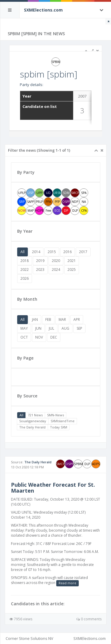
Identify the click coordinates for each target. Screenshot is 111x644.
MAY (24, 328)
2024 (56, 270)
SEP (79, 328)
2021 (72, 261)
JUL (52, 328)
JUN (38, 328)
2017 (83, 252)
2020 (56, 261)
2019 (40, 261)
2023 (40, 270)
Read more (67, 583)
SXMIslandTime (63, 421)
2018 (25, 261)
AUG (65, 328)
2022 (25, 270)
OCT (24, 337)
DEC (54, 337)
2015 (52, 252)
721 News (35, 415)
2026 (25, 278)
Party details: (32, 85)
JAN (35, 319)
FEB (48, 319)
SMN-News (55, 415)
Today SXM (59, 427)
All (22, 252)
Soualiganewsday (33, 421)
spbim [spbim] (49, 74)
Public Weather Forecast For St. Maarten (53, 488)
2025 (72, 270)
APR (77, 319)
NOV (39, 337)
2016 (67, 252)
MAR (62, 319)
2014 (36, 252)
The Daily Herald (32, 427)
